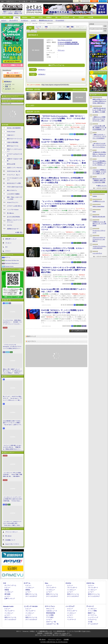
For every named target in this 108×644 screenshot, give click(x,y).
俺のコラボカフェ (12, 190)
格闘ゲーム (92, 613)
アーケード (90, 606)
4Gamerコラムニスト (13, 202)
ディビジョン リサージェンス (99, 231)
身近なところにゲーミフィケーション (15, 221)
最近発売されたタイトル (46, 20)
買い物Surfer (11, 213)
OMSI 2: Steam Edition (98, 206)
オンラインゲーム (10, 585)
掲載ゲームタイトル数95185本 (12, 12)
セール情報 (50, 615)
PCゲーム (8, 257)
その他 (90, 622)
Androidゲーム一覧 (52, 624)
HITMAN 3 (42, 70)
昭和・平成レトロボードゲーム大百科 (15, 198)
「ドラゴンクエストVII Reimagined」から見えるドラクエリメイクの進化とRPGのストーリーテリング (12, 347)
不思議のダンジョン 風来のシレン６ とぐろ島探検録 (99, 224)
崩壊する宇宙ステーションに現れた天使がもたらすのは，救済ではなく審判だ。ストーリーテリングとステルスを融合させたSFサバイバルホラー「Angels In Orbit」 (99, 101)
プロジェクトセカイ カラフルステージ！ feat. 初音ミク (99, 239)
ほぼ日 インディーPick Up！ (15, 168)
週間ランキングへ (102, 186)
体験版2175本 (18, 13)
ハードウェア (65, 17)
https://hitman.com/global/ (65, 40)
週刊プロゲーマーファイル (15, 139)
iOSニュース (50, 609)
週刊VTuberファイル (13, 146)
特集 (7, 86)
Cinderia (95, 196)
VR (56, 17)
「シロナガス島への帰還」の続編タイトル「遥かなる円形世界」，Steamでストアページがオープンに (99, 128)
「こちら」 (64, 633)
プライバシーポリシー (11, 532)
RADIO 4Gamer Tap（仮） (14, 171)
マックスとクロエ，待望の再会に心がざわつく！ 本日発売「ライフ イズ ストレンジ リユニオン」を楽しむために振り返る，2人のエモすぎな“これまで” (12, 322)
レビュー (4, 20)
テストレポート (72, 611)
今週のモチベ (11, 135)
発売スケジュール (31, 594)
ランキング (103, 1)
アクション (61, 50)
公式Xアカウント (11, 1)
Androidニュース (52, 611)
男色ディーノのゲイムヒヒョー (15, 150)
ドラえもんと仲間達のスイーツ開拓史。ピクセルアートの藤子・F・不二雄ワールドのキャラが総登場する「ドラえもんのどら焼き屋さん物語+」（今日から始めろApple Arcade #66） (99, 172)
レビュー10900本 (8, 13)
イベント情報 (92, 611)
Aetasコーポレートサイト (12, 544)
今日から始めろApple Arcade (15, 187)
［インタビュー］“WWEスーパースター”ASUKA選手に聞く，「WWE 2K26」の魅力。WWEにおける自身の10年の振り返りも (12, 524)
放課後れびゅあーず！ (13, 229)
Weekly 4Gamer (11, 132)
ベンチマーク (72, 619)
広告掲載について (10, 540)
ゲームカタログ (60, 20)
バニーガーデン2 (97, 253)
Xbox (17, 18)
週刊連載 (7, 594)
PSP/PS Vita (90, 583)
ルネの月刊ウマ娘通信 (13, 194)
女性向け (49, 17)
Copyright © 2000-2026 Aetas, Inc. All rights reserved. (54, 642)
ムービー (34, 20)
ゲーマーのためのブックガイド (15, 179)
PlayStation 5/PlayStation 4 (12, 263)
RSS (2, 1)
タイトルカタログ (31, 596)
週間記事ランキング (11, 239)
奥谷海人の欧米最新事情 (14, 128)
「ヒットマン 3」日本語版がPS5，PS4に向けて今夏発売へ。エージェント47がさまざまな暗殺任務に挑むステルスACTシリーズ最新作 (63, 204)
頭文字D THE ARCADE (99, 216)
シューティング (93, 617)
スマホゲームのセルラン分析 (15, 155)
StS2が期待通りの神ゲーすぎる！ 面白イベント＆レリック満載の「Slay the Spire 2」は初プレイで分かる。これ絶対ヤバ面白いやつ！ (13, 423)
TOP (4, 17)
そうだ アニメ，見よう (13, 175)
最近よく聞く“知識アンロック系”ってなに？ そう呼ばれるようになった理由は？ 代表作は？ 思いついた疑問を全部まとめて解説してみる (13, 371)
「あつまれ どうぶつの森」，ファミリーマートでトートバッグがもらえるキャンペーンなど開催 (99, 145)
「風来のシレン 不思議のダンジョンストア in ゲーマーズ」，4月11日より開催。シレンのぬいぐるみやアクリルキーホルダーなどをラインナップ (99, 119)
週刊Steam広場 (11, 164)
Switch (33, 17)
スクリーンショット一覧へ (79, 89)
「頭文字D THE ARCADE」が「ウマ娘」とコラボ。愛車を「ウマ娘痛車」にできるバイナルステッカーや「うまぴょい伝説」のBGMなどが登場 (99, 110)
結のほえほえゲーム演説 (14, 183)
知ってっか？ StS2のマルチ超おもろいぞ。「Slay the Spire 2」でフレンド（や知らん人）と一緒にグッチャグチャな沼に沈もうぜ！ (13, 398)
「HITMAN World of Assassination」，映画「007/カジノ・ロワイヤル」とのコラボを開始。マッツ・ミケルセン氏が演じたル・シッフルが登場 (63, 118)
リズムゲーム (92, 619)
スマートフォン (50, 606)
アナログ (81, 17)
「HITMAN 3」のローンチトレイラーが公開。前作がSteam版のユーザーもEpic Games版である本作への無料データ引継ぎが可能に (64, 270)
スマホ (40, 17)
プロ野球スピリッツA (99, 201)
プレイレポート (14, 20)
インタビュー (25, 20)
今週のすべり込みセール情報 (15, 160)
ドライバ (8, 251)
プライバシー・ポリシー (55, 639)
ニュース (8, 84)
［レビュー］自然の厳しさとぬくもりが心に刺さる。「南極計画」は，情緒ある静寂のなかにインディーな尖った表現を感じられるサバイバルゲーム (12, 447)
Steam (94, 211)
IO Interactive (62, 42)
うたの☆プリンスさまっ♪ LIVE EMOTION (99, 247)
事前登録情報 (51, 613)
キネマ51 (10, 225)
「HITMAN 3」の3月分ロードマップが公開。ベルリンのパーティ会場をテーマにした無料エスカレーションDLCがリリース (63, 227)
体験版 (7, 590)
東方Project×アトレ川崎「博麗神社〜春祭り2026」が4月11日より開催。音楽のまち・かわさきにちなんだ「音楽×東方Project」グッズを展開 (99, 181)
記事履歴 (94, 1)
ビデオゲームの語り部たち (15, 206)
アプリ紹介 (50, 617)
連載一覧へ (20, 232)
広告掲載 (66, 639)
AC (74, 17)
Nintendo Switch (9, 266)
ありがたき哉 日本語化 (13, 217)
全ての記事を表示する (79, 331)
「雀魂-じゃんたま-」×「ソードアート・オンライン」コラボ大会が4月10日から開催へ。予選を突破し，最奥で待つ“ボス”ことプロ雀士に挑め (99, 136)
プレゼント (8, 243)
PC (10, 17)
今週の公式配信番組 (13, 142)
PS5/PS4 (25, 17)
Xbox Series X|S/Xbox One (12, 260)
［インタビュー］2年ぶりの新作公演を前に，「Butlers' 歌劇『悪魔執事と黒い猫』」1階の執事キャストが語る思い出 (13, 475)
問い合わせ (33, 1)
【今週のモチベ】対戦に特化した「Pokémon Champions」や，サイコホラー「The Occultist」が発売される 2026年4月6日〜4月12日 (99, 154)
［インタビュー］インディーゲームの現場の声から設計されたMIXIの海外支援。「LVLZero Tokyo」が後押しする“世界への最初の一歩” (12, 499)
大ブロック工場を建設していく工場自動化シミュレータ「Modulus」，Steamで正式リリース (99, 163)
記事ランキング (10, 598)
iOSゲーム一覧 (51, 622)
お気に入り (86, 1)
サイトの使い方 (23, 1)
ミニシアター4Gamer (13, 210)
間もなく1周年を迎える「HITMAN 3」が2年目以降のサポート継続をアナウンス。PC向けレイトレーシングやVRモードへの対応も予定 (63, 180)
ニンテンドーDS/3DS (31, 606)
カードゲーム (92, 615)
